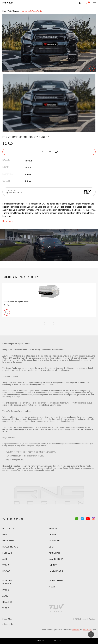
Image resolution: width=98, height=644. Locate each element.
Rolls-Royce (10, 547)
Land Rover (56, 571)
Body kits (8, 528)
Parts (6, 590)
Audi (5, 559)
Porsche (54, 541)
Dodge (6, 571)
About (6, 596)
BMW (5, 535)
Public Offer (7, 619)
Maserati (54, 553)
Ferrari (7, 553)
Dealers (7, 602)
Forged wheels (7, 582)
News (52, 587)
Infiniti (53, 565)
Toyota (53, 528)
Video (6, 608)
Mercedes (9, 541)
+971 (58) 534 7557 (14, 519)
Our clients (56, 581)
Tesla (6, 565)
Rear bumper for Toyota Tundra (16, 302)
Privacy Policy (8, 624)
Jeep (52, 547)
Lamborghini (57, 559)
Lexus (53, 535)
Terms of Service (87, 630)
